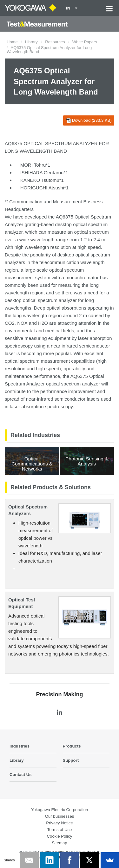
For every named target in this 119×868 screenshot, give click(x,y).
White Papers (85, 42)
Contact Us (21, 775)
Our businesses (60, 816)
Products (72, 746)
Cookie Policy (60, 836)
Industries (20, 746)
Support (71, 760)
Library (31, 42)
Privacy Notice (59, 823)
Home (12, 42)
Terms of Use (60, 830)
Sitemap (59, 843)
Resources (55, 42)
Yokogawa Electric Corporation (60, 810)
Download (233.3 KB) (89, 120)
